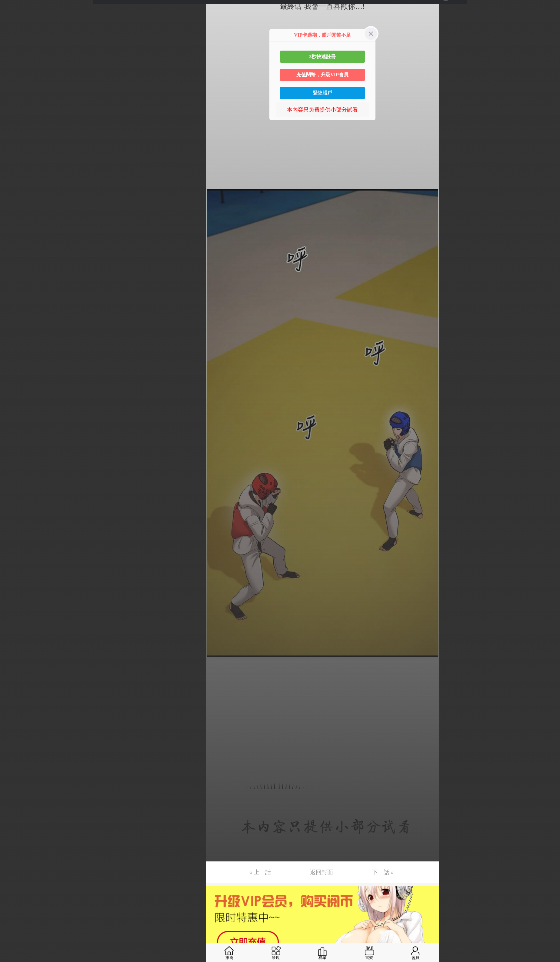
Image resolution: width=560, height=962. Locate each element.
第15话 (14, 206)
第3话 (13, 35)
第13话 (14, 178)
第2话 (13, 21)
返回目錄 (20, 369)
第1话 (13, 7)
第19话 (14, 263)
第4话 (13, 50)
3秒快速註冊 (322, 57)
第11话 (14, 149)
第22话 (14, 306)
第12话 (14, 164)
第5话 (13, 64)
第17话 (14, 235)
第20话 (14, 278)
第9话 (13, 121)
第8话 (13, 107)
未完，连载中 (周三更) (33, 349)
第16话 (14, 221)
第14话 (14, 192)
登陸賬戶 (322, 93)
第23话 (14, 320)
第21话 (14, 292)
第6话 (13, 78)
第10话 (14, 135)
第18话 (14, 249)
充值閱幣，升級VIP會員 (322, 75)
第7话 (13, 92)
